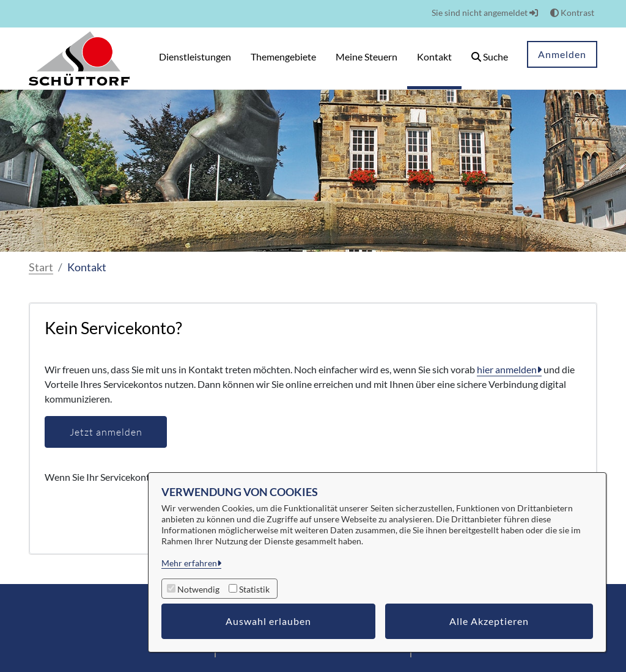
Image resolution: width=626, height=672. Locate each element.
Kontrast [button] (572, 13)
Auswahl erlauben (268, 621)
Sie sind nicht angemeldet (485, 13)
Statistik (254, 589)
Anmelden (562, 54)
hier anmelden (507, 369)
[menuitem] (195, 58)
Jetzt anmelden (106, 432)
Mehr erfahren (189, 563)
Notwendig (198, 589)
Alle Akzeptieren (489, 621)
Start (41, 267)
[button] (490, 58)
